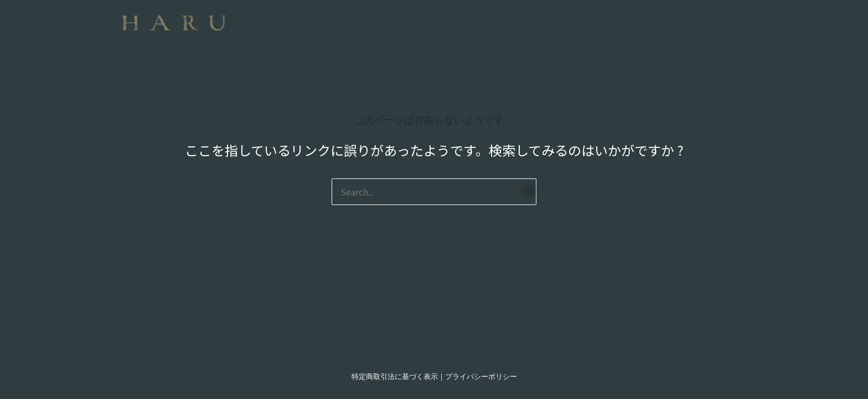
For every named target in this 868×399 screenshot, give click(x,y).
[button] (493, 15)
